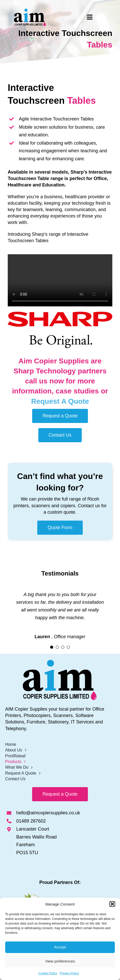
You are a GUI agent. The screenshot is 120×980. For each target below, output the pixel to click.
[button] (112, 904)
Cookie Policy (48, 973)
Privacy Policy (70, 973)
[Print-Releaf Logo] (60, 896)
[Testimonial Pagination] (52, 647)
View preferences (60, 961)
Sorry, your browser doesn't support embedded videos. (64, 280)
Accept (60, 947)
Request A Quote (64, 401)
